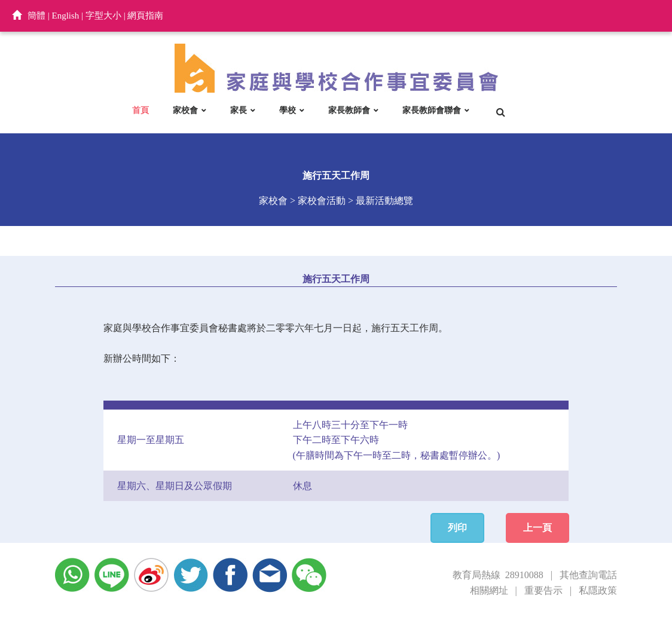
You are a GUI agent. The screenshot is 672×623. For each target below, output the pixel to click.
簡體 (36, 16)
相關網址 (489, 590)
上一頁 (537, 528)
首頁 (140, 110)
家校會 (185, 110)
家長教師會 (349, 110)
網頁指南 (145, 16)
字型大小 (103, 16)
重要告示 (543, 590)
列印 (457, 528)
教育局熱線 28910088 (498, 575)
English (66, 16)
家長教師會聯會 (432, 110)
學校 (288, 110)
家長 (239, 110)
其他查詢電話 (588, 575)
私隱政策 (598, 590)
